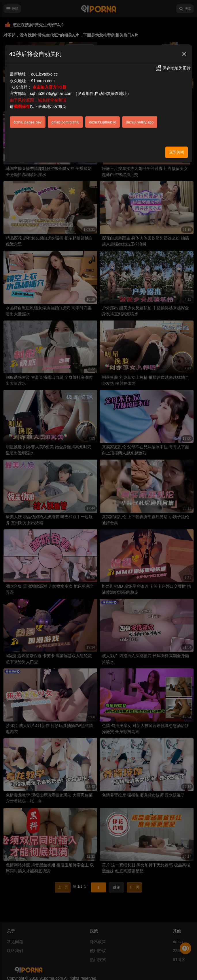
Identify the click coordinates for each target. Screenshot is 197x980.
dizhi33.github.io (103, 122)
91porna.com (43, 81)
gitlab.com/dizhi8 (66, 122)
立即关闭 (177, 152)
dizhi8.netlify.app (140, 122)
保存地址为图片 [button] (173, 68)
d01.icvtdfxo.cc (44, 74)
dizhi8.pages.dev (28, 122)
